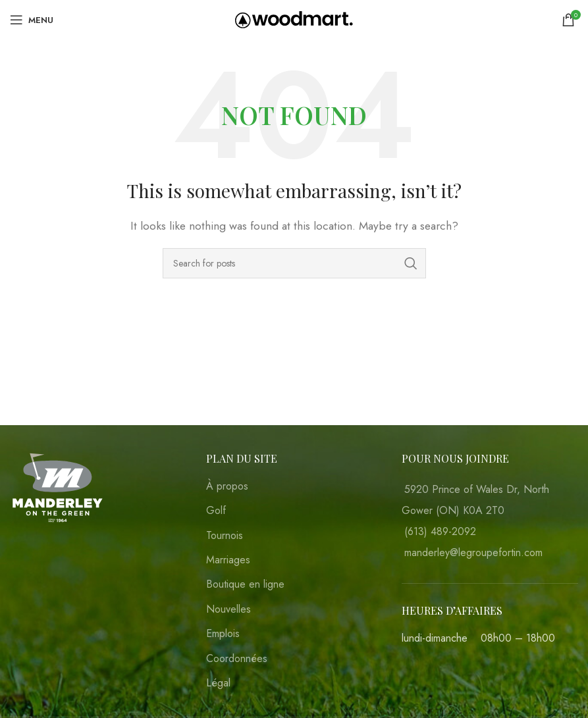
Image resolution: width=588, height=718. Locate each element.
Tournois (225, 536)
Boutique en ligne (245, 584)
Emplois (223, 634)
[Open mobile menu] (32, 20)
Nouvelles (228, 609)
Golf (216, 511)
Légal (218, 683)
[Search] (294, 263)
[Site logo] (294, 19)
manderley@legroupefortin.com (473, 552)
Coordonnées (237, 659)
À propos (227, 486)
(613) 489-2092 (440, 531)
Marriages (228, 560)
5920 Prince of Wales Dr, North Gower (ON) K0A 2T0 (475, 500)
